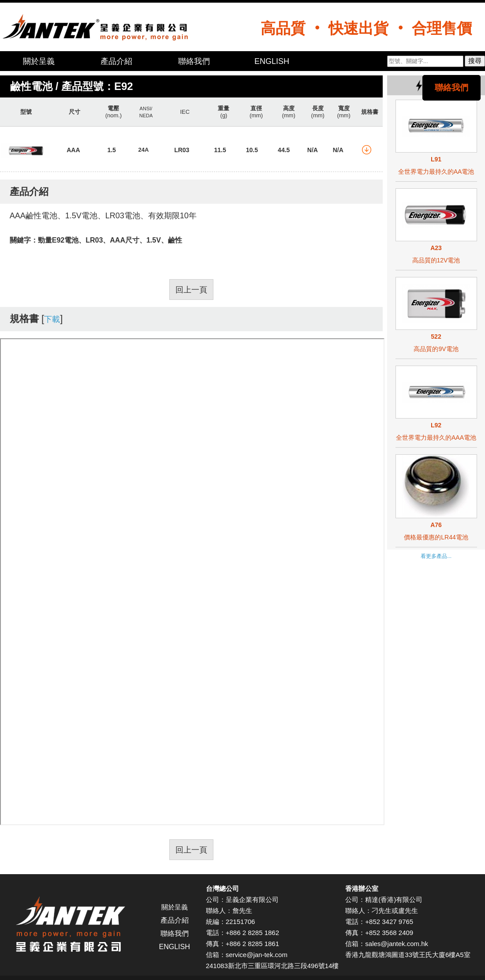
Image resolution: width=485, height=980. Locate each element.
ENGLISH (272, 61)
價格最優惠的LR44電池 (436, 537)
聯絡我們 (194, 61)
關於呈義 (39, 61)
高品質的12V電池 (436, 260)
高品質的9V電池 (436, 349)
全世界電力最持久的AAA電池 (436, 438)
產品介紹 (116, 61)
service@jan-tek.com (257, 955)
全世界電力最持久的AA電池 (436, 172)
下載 (52, 319)
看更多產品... (436, 556)
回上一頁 (191, 290)
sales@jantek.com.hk (397, 944)
